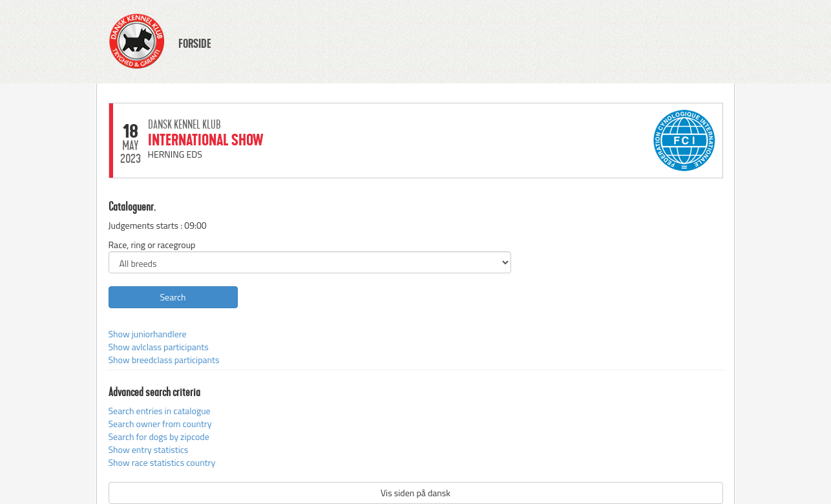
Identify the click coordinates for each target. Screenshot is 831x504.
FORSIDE (195, 44)
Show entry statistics (149, 449)
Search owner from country (160, 424)
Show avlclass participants (159, 347)
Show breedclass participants (164, 360)
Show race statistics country (162, 462)
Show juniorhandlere (148, 334)
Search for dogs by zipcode (159, 436)
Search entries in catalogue (160, 411)
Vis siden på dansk (415, 493)
